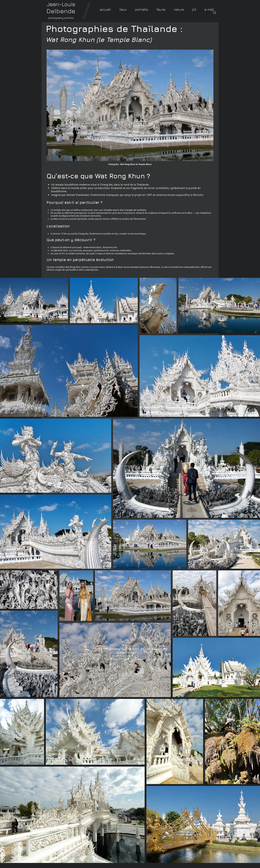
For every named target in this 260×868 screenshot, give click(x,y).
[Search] (215, 13)
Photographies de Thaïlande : (114, 29)
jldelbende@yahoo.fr (130, 652)
